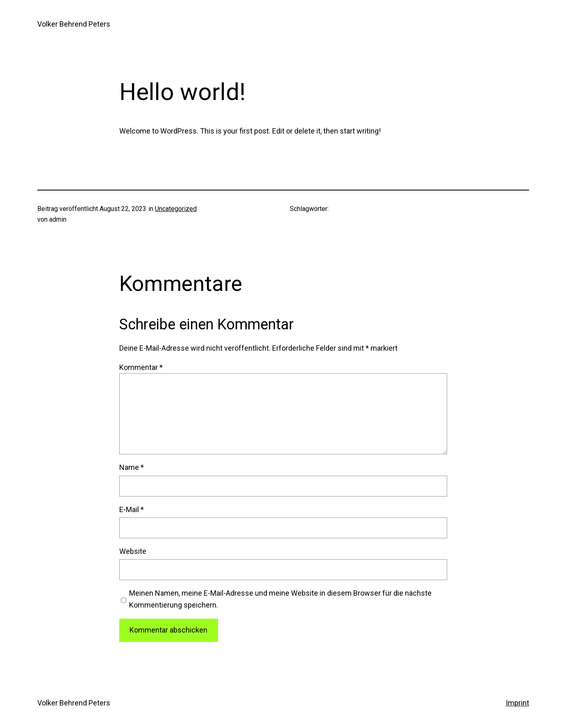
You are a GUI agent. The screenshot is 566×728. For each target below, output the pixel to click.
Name (132, 467)
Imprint (517, 703)
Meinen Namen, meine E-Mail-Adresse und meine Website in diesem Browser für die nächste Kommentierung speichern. (280, 599)
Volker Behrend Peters (74, 24)
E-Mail (132, 509)
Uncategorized (176, 209)
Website (133, 551)
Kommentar (141, 367)
